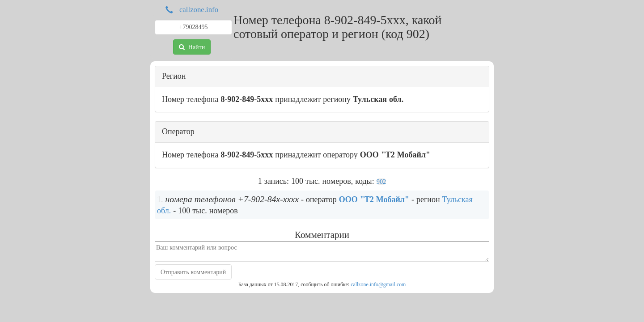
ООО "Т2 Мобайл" (374, 199)
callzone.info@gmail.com (378, 284)
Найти (192, 47)
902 (381, 182)
